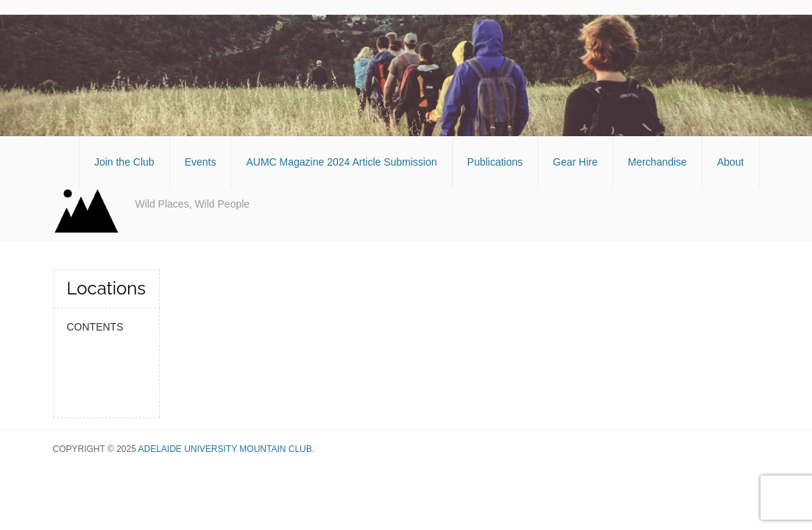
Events (201, 162)
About (731, 162)
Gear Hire (575, 162)
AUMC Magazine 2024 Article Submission (341, 162)
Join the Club (124, 162)
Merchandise (657, 162)
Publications (495, 162)
